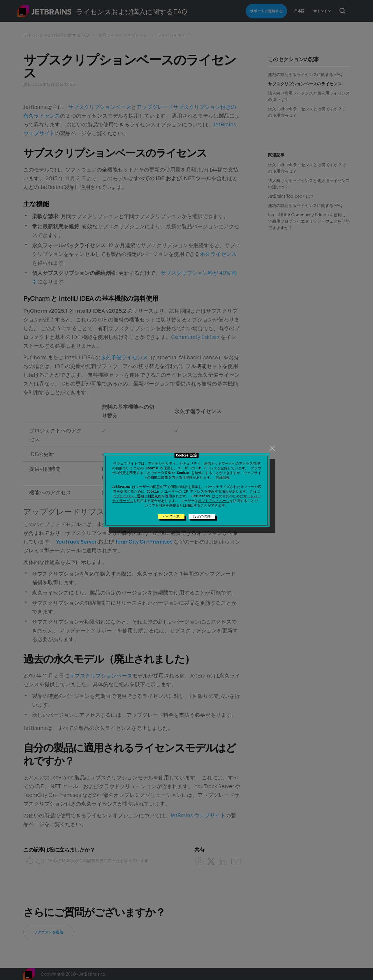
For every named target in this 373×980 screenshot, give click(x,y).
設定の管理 (202, 516)
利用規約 (154, 496)
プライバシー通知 (130, 496)
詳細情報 (223, 477)
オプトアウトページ (214, 501)
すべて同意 (171, 516)
